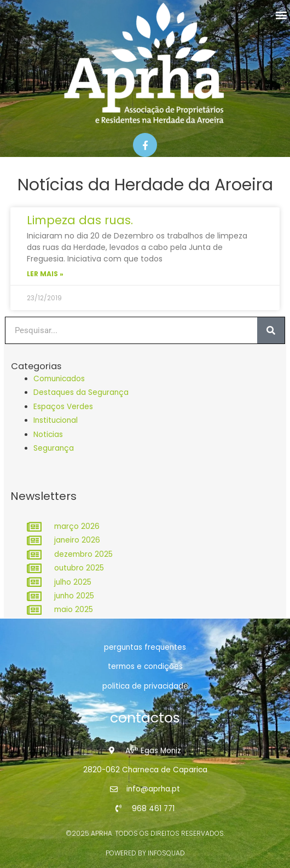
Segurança (54, 448)
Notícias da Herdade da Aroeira (145, 185)
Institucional (56, 420)
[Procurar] (271, 330)
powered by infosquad (145, 853)
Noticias (48, 435)
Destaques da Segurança (81, 392)
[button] (281, 14)
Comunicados (59, 379)
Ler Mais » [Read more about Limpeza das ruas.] (45, 274)
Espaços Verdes (63, 407)
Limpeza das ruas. (80, 220)
